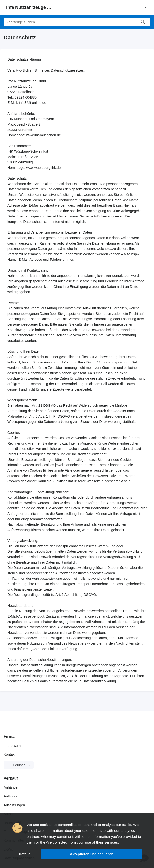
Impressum (12, 746)
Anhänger (11, 787)
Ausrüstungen (14, 805)
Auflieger (10, 796)
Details (25, 854)
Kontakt (9, 754)
